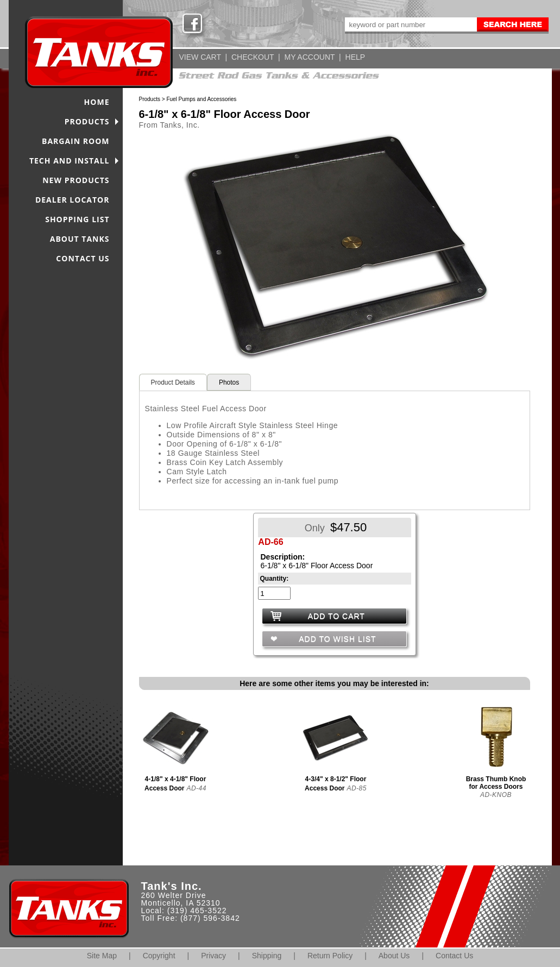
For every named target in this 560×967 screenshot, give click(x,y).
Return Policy (330, 956)
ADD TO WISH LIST (336, 639)
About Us (394, 956)
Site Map (102, 956)
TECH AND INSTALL (70, 161)
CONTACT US (83, 258)
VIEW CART (200, 57)
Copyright (159, 956)
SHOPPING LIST (77, 219)
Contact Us (454, 956)
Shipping (267, 956)
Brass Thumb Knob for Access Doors (496, 783)
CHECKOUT (253, 57)
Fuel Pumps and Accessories (201, 99)
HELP (355, 57)
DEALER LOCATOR (73, 200)
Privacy (213, 956)
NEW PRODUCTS (76, 180)
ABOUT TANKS (80, 239)
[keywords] (410, 24)
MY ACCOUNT (310, 57)
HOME (97, 102)
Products (150, 99)
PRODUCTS (87, 121)
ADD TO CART (336, 616)
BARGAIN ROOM (76, 141)
